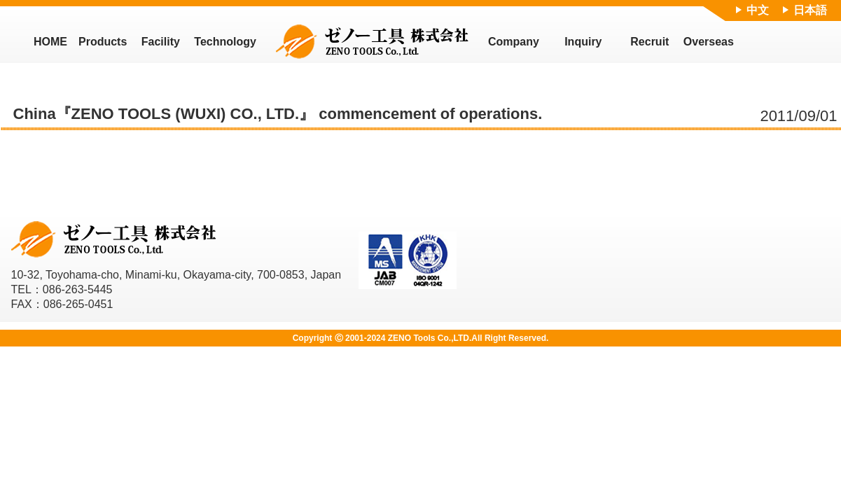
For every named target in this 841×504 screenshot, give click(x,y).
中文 (758, 10)
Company (514, 42)
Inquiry (583, 42)
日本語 (810, 10)
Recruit (649, 42)
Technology (225, 42)
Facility (161, 42)
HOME (50, 42)
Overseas (709, 42)
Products (103, 42)
